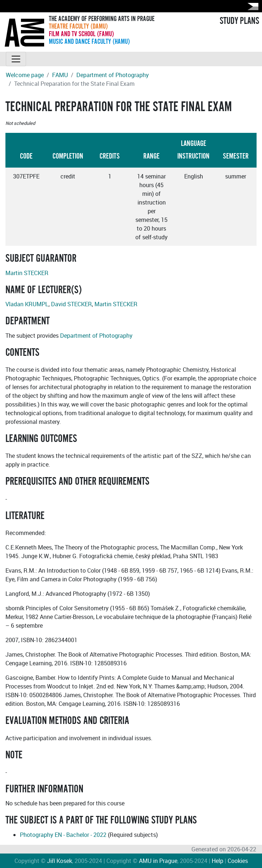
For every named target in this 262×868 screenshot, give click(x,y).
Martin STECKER (27, 273)
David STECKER (71, 304)
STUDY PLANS (239, 21)
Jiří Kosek (60, 861)
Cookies (238, 861)
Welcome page (25, 75)
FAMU (60, 75)
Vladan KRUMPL (27, 304)
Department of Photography (113, 75)
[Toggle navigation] (16, 59)
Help (217, 861)
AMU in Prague (158, 861)
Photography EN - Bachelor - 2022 (63, 835)
